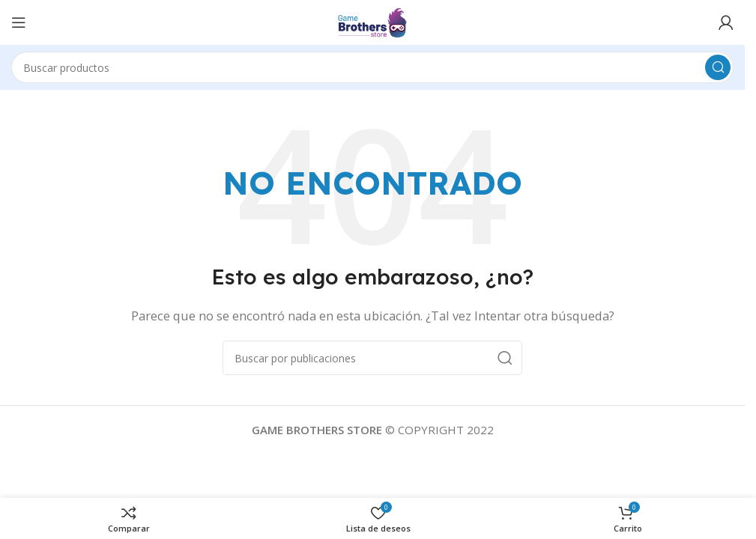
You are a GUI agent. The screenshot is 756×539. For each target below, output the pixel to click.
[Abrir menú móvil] (19, 22)
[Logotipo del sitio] (372, 21)
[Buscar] (372, 67)
